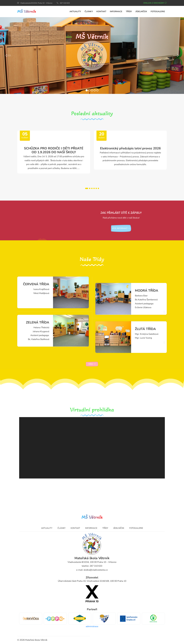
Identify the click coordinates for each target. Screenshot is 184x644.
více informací (121, 228)
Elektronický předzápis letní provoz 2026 (130, 148)
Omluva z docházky (155, 3)
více (92, 364)
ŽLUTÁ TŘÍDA (145, 329)
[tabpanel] (54, 152)
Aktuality (47, 528)
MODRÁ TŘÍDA (147, 291)
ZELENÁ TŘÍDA (38, 322)
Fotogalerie (136, 528)
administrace (92, 626)
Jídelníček (119, 528)
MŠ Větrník (27, 11)
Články (62, 528)
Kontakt (75, 528)
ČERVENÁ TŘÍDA (36, 284)
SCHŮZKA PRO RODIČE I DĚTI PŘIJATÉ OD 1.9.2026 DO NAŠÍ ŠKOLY (54, 150)
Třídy (105, 528)
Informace (91, 528)
